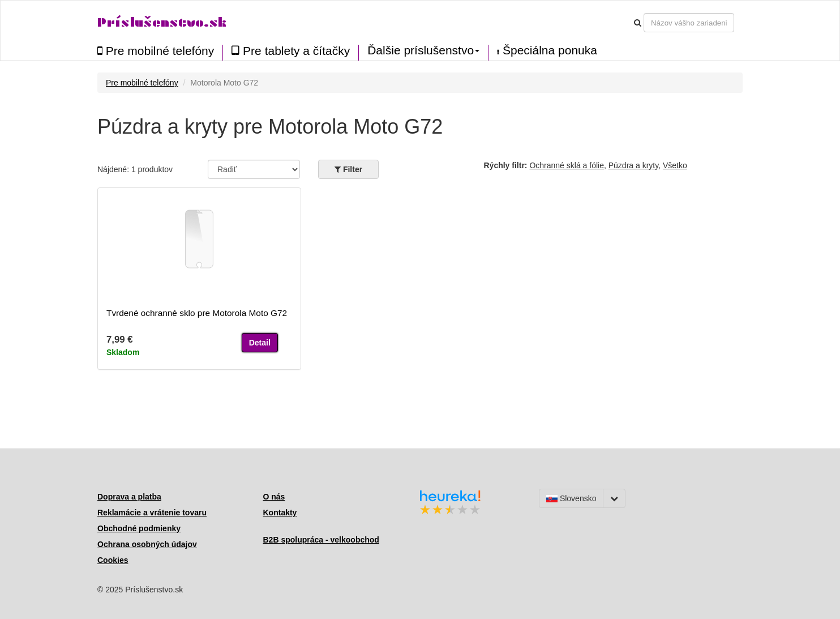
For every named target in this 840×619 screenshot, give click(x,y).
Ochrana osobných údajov (147, 544)
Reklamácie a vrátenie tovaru (152, 513)
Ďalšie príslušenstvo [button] (423, 50)
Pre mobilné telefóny (156, 51)
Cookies (113, 560)
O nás (274, 497)
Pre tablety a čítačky (291, 51)
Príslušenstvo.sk (162, 22)
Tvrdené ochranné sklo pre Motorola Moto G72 (197, 313)
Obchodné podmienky (139, 528)
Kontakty (280, 513)
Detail (260, 343)
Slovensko (571, 498)
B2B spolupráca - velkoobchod (321, 540)
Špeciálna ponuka (547, 50)
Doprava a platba (129, 497)
